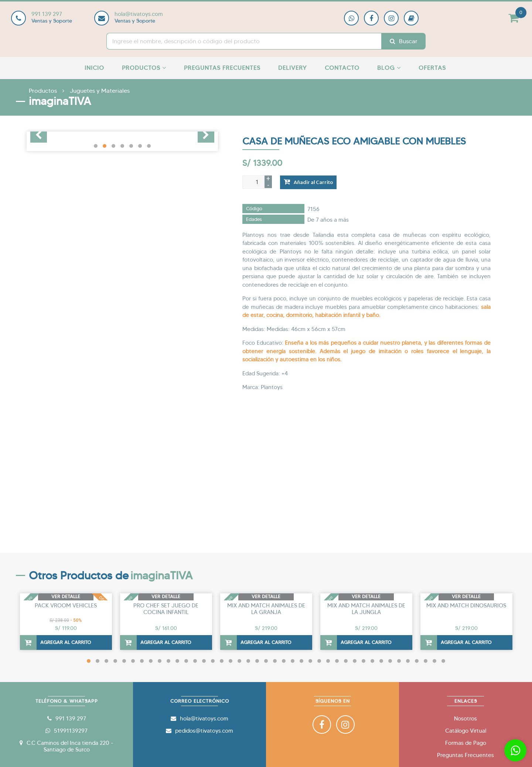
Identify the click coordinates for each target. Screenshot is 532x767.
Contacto (342, 68)
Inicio (94, 68)
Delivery (293, 68)
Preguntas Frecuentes (222, 68)
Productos (144, 68)
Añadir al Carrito (308, 182)
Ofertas (432, 68)
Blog (389, 68)
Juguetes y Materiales (100, 91)
